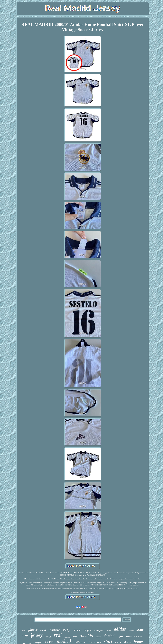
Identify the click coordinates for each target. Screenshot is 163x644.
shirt (108, 641)
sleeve (127, 642)
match (43, 630)
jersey (37, 635)
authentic (80, 642)
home (138, 642)
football (110, 636)
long (48, 636)
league (38, 643)
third (75, 637)
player (33, 630)
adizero (99, 637)
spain (109, 631)
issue (140, 630)
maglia (88, 630)
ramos (118, 642)
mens (24, 631)
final (121, 637)
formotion (95, 643)
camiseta (139, 636)
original (67, 637)
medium (77, 630)
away (67, 630)
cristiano (55, 630)
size (25, 636)
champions (99, 630)
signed (31, 643)
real (58, 635)
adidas (120, 629)
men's (129, 637)
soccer (49, 642)
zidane (131, 630)
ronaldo (86, 635)
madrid (64, 641)
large (24, 643)
